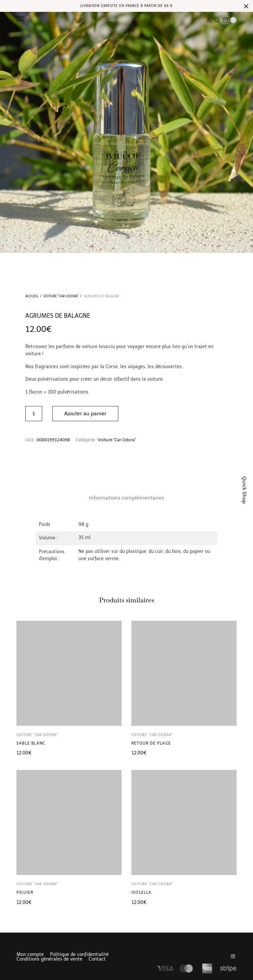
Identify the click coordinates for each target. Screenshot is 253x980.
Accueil (32, 296)
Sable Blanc (31, 743)
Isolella (142, 892)
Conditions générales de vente (49, 959)
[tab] (126, 498)
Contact (97, 959)
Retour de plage (151, 743)
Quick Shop (245, 490)
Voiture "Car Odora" (61, 296)
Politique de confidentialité (79, 955)
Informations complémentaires (126, 498)
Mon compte (30, 955)
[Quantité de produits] (34, 414)
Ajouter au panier (86, 413)
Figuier (25, 892)
